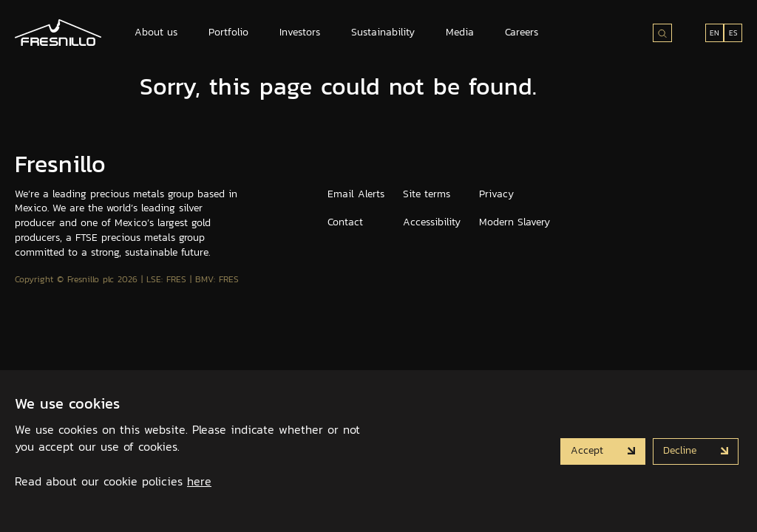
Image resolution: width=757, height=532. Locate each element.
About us (156, 32)
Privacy (496, 194)
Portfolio (228, 32)
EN (714, 33)
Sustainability (383, 32)
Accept (589, 450)
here (199, 481)
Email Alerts (356, 194)
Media (460, 32)
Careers (522, 32)
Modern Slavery (515, 222)
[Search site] (662, 33)
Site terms (427, 194)
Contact (345, 222)
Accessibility (432, 222)
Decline (682, 450)
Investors (300, 32)
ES (733, 33)
